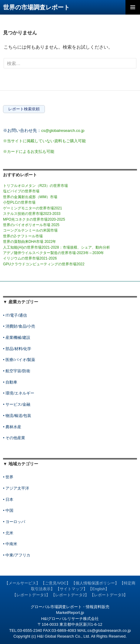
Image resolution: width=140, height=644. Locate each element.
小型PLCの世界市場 (19, 202)
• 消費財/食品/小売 (19, 326)
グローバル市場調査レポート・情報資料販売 (70, 607)
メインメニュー (133, 7)
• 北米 (8, 533)
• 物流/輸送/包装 (17, 416)
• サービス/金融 (17, 404)
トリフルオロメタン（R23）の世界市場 (35, 186)
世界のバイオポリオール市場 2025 (31, 225)
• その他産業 (14, 438)
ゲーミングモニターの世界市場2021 (33, 208)
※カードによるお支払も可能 (29, 152)
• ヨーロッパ (14, 522)
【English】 (99, 589)
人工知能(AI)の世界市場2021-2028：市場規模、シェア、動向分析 (57, 247)
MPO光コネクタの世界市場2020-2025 (34, 219)
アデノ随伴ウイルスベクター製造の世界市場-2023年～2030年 (53, 253)
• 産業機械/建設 (17, 337)
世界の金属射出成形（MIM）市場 (30, 197)
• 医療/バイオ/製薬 (19, 360)
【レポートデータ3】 (109, 595)
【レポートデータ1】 (31, 595)
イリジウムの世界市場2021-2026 (30, 258)
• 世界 (8, 477)
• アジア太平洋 (16, 488)
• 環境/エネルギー (19, 393)
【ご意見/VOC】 (56, 583)
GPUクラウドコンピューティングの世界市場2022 (44, 264)
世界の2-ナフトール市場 (23, 236)
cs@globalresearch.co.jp (63, 131)
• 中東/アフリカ (17, 555)
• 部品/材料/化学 (17, 349)
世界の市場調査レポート (36, 7)
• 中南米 (10, 544)
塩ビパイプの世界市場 (21, 191)
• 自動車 (10, 382)
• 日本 (8, 499)
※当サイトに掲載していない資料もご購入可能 (44, 141)
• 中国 (8, 510)
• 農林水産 (12, 427)
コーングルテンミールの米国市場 (30, 230)
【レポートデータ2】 (70, 595)
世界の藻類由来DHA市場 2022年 (30, 242)
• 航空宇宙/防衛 (17, 371)
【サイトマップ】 (72, 589)
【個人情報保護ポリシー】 (95, 583)
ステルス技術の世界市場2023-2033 (32, 214)
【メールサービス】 (22, 583)
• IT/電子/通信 (15, 315)
